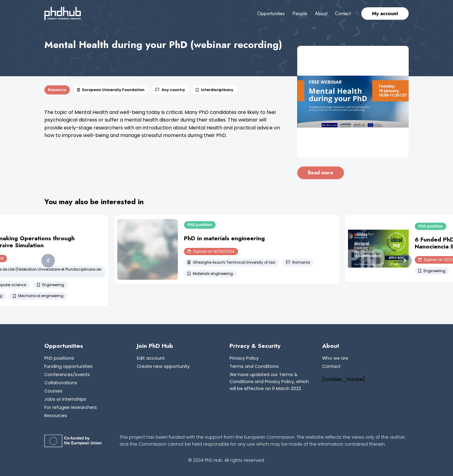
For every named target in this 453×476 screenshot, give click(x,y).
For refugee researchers (71, 407)
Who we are (335, 358)
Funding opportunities (68, 366)
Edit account (151, 358)
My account (385, 14)
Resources (56, 416)
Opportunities (271, 14)
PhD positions (59, 358)
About (321, 14)
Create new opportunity (163, 366)
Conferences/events (67, 375)
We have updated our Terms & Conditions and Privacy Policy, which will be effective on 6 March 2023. (269, 382)
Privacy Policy (244, 358)
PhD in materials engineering (224, 238)
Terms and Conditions (254, 366)
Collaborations (61, 383)
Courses (53, 391)
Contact (343, 14)
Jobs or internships (65, 399)
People (300, 14)
